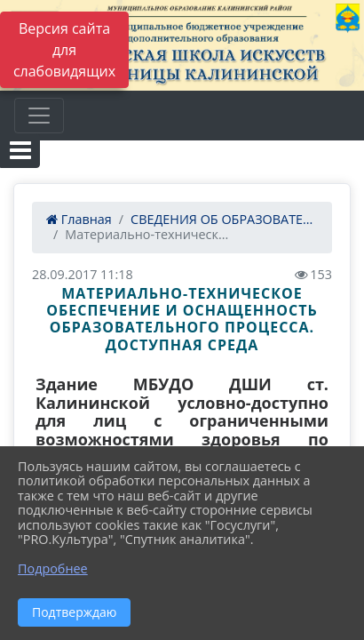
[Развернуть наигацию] (39, 116)
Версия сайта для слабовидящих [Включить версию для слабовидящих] (64, 50)
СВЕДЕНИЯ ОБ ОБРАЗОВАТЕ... (222, 219)
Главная (79, 219)
